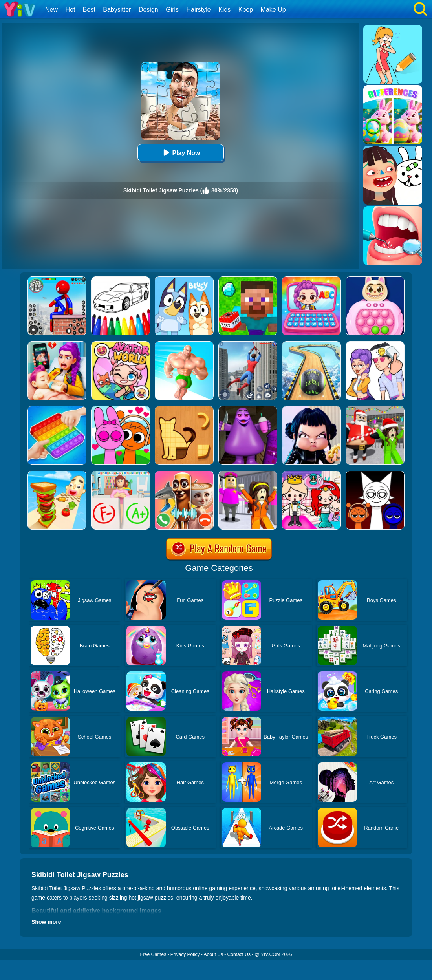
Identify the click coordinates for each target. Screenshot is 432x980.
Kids (224, 10)
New (51, 10)
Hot (70, 10)
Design (148, 10)
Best (89, 10)
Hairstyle (199, 10)
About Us (213, 954)
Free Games (153, 954)
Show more (46, 922)
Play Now (180, 153)
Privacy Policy (185, 954)
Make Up (273, 10)
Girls (172, 10)
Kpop (246, 10)
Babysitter (117, 10)
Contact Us (239, 954)
